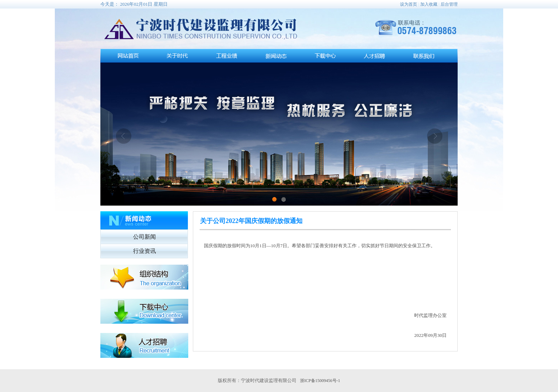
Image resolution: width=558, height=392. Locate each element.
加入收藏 (429, 4)
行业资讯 (144, 251)
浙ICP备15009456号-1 (320, 381)
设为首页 (409, 4)
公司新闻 (144, 237)
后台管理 (449, 4)
